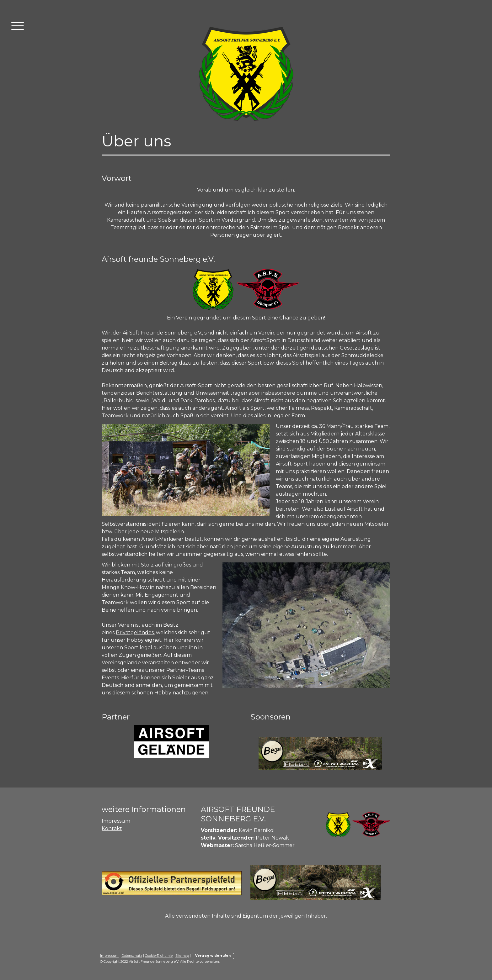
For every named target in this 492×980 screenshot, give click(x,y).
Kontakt (112, 828)
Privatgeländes (135, 632)
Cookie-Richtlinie (159, 956)
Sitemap (182, 956)
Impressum (116, 821)
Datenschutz (132, 956)
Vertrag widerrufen (213, 956)
